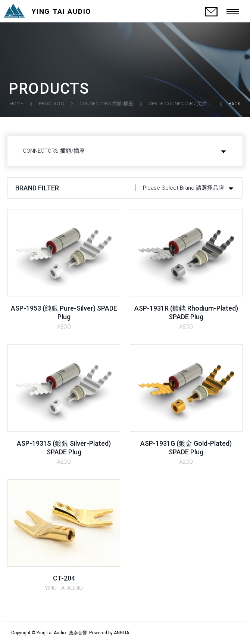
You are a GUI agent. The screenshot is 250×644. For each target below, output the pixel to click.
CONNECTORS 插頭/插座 (106, 104)
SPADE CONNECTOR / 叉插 (178, 104)
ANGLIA (121, 633)
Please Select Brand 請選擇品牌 (183, 188)
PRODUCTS (51, 104)
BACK (235, 104)
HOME (16, 104)
